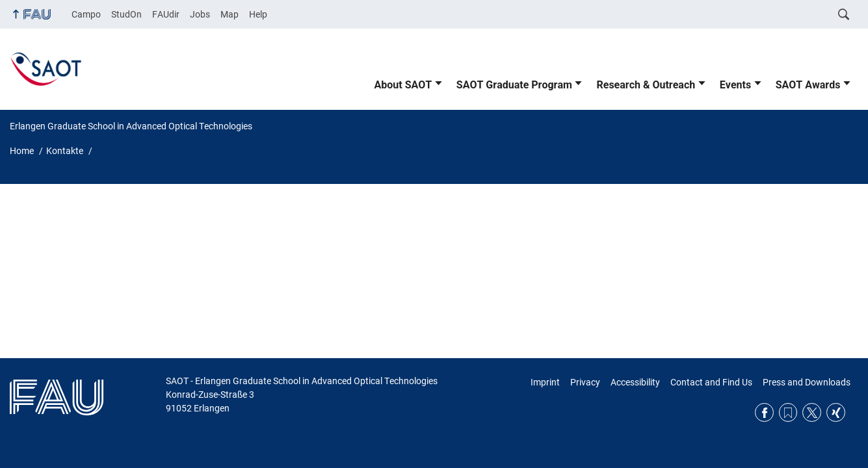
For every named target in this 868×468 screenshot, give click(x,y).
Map (230, 14)
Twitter (812, 412)
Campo (86, 14)
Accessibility (635, 382)
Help (258, 14)
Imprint (545, 382)
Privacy (585, 382)
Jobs (200, 14)
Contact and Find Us (711, 382)
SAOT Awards (808, 85)
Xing (836, 412)
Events (735, 85)
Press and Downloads (807, 382)
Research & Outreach (646, 85)
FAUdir (166, 14)
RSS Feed (788, 412)
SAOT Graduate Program (514, 85)
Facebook (764, 412)
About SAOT (403, 85)
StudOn (126, 14)
